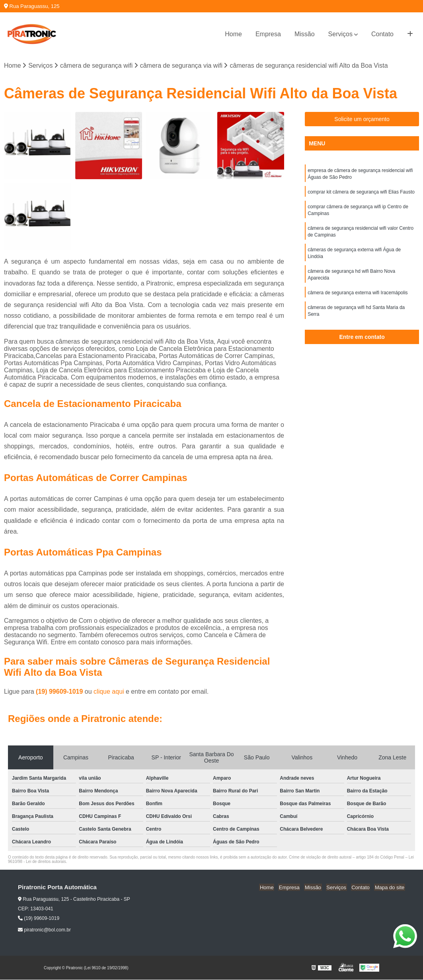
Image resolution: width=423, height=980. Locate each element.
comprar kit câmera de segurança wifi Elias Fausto (361, 193)
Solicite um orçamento (362, 119)
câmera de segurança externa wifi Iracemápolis (358, 297)
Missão (305, 34)
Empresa (268, 34)
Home (233, 34)
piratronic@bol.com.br (44, 930)
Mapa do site (390, 888)
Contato (382, 34)
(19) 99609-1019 (60, 692)
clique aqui (109, 692)
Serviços (340, 34)
